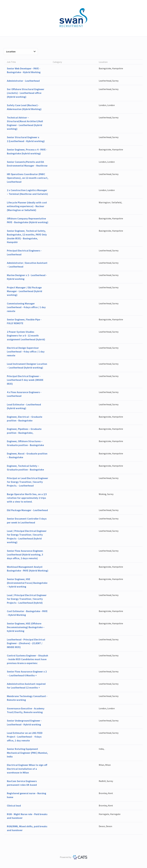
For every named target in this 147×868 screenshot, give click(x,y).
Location (21, 51)
